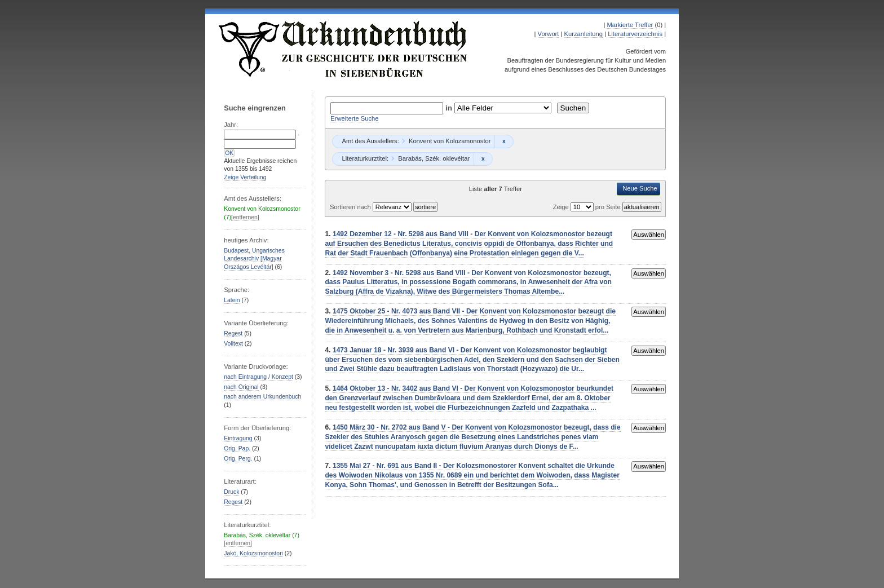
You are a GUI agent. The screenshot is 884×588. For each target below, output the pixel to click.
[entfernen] (245, 217)
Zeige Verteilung (245, 177)
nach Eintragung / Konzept (258, 377)
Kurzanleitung (584, 34)
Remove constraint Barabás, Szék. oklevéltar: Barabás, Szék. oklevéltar (483, 159)
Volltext (233, 344)
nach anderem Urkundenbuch (262, 397)
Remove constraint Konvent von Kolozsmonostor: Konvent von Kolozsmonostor (504, 142)
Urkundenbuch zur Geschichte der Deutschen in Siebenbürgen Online (343, 49)
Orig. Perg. (238, 459)
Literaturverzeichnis (635, 34)
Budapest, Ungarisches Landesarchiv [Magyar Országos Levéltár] (254, 259)
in (450, 108)
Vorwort (549, 34)
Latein (232, 300)
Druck (231, 492)
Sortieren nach (351, 207)
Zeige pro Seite (588, 207)
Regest (233, 333)
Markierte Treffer (630, 25)
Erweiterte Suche (354, 118)
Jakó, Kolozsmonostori (253, 553)
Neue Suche (640, 188)
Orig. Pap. (237, 448)
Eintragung (238, 438)
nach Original (241, 387)
